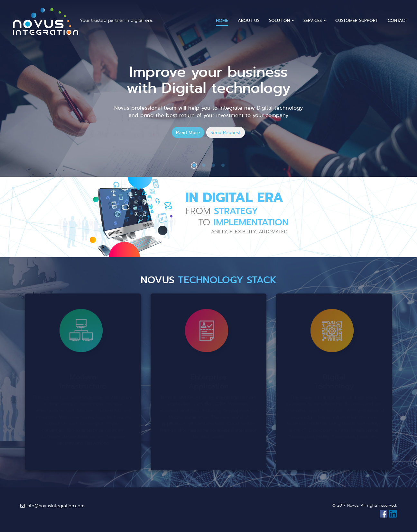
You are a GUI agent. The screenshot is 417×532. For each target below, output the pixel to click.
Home (222, 21)
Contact (398, 21)
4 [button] (223, 166)
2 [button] (204, 166)
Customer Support (357, 21)
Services (315, 21)
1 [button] (194, 166)
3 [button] (213, 166)
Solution (281, 21)
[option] (208, 88)
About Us (249, 21)
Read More (188, 132)
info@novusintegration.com (52, 506)
